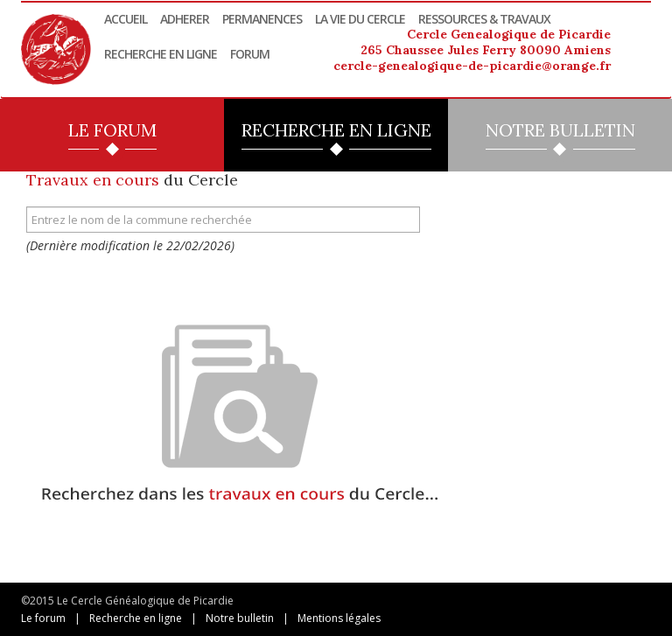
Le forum (43, 618)
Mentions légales (339, 618)
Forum (250, 54)
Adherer (185, 19)
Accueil (126, 19)
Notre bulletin (240, 618)
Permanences (262, 19)
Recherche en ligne (161, 54)
